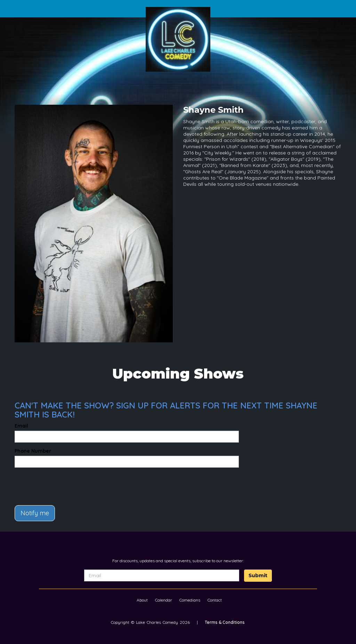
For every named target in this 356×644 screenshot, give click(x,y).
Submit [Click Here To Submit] (258, 575)
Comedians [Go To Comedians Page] (190, 600)
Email (21, 426)
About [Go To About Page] (142, 600)
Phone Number (33, 451)
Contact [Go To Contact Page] (215, 600)
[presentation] (55, 483)
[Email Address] (162, 575)
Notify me (35, 513)
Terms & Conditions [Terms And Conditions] (225, 622)
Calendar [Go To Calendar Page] (164, 600)
